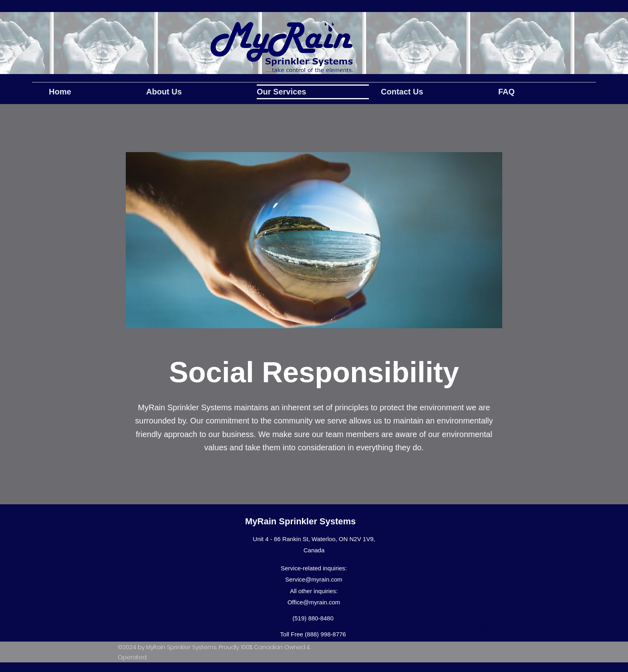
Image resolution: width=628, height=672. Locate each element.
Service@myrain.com (314, 579)
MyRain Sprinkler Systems (300, 521)
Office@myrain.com (314, 602)
